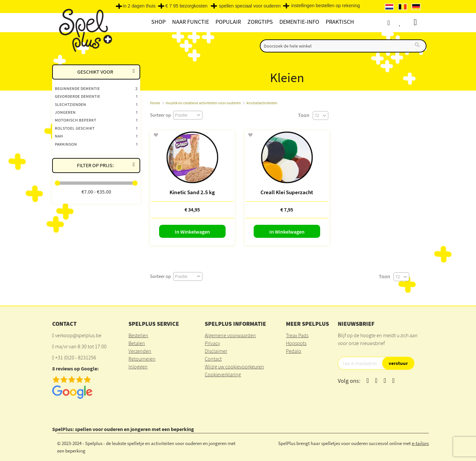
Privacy (212, 343)
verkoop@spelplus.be (78, 335)
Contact (213, 359)
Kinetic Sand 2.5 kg (192, 192)
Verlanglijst (407, 23)
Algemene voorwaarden (230, 335)
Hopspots (296, 343)
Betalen (137, 343)
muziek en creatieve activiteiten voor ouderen (203, 103)
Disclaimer (216, 351)
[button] (156, 135)
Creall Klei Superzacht (287, 192)
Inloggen (138, 367)
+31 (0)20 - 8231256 (76, 357)
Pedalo (294, 351)
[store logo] (85, 30)
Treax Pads (297, 335)
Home (155, 103)
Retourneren (142, 359)
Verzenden (140, 351)
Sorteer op (160, 115)
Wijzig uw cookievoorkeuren (234, 367)
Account (394, 23)
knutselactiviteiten (262, 103)
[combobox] (343, 46)
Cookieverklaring (223, 374)
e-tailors (420, 443)
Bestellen (138, 335)
